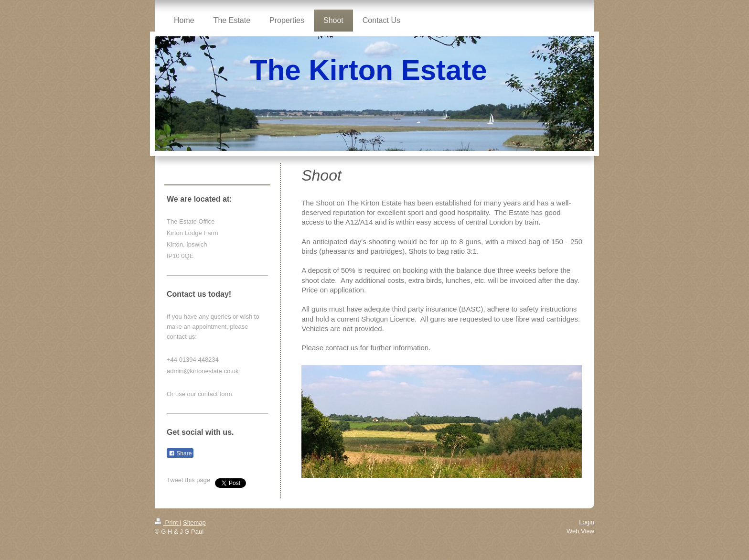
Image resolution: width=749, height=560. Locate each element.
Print (167, 522)
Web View (580, 531)
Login (587, 522)
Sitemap (194, 522)
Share (180, 453)
